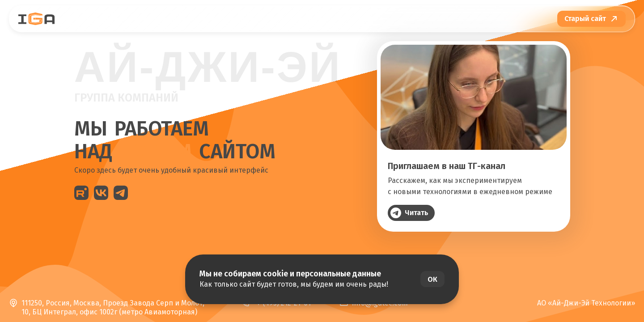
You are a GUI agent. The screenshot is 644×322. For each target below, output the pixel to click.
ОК (432, 279)
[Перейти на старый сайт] (591, 19)
